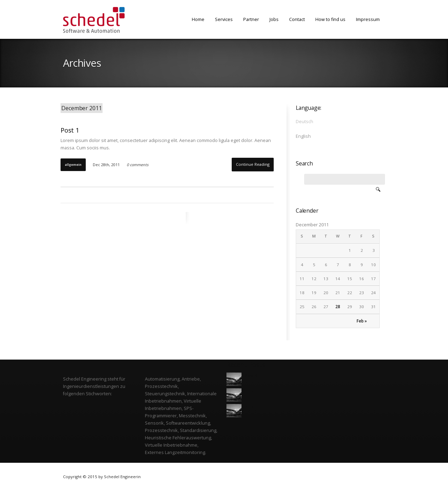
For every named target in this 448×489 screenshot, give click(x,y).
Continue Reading (253, 164)
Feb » (362, 321)
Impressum (368, 19)
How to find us (330, 19)
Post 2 (251, 407)
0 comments (138, 165)
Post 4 (251, 376)
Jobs (274, 19)
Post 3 (251, 392)
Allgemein (73, 165)
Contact (297, 19)
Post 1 (70, 130)
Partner (251, 19)
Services (224, 19)
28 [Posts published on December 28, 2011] (338, 307)
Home (198, 19)
